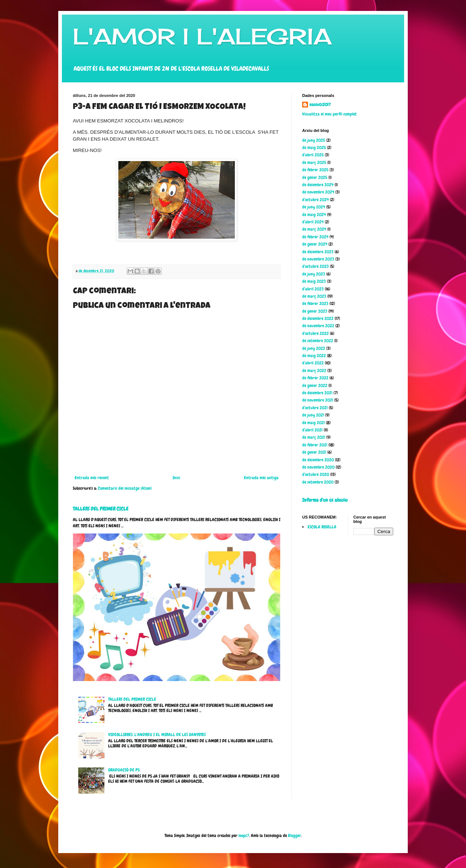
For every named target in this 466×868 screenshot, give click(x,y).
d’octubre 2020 (316, 474)
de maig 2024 (314, 215)
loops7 (244, 836)
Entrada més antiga (261, 478)
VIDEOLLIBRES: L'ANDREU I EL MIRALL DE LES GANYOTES (157, 735)
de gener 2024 (315, 244)
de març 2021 (314, 437)
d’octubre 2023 (315, 266)
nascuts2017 (320, 105)
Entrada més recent (92, 478)
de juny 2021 (313, 415)
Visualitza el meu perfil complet (329, 114)
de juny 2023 (314, 274)
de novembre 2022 (318, 326)
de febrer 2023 (315, 304)
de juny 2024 (314, 207)
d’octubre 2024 (315, 200)
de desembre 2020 (318, 460)
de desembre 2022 (318, 318)
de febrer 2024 (315, 237)
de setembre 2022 (318, 341)
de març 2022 (314, 371)
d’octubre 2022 (315, 333)
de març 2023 (314, 296)
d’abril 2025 (313, 155)
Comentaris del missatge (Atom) (125, 488)
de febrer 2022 (315, 378)
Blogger (295, 836)
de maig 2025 (314, 148)
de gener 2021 (314, 452)
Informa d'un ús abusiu (325, 500)
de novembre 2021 (318, 400)
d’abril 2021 (312, 430)
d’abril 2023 (313, 289)
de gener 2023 (315, 311)
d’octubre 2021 (315, 408)
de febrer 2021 (315, 445)
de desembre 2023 (318, 252)
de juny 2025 (314, 140)
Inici (176, 478)
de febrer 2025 (315, 170)
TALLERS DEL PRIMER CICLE (101, 509)
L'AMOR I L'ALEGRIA (202, 36)
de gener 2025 (315, 177)
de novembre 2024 (318, 192)
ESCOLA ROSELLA (322, 527)
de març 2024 (314, 229)
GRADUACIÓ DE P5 (124, 770)
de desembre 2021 (317, 393)
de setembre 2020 (318, 482)
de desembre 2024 (318, 185)
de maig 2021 (313, 423)
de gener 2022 (315, 386)
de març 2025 (314, 163)
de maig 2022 (314, 356)
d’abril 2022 (313, 363)
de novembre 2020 (318, 467)
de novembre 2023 (318, 259)
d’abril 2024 (313, 222)
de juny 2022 (314, 348)
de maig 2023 (314, 281)
